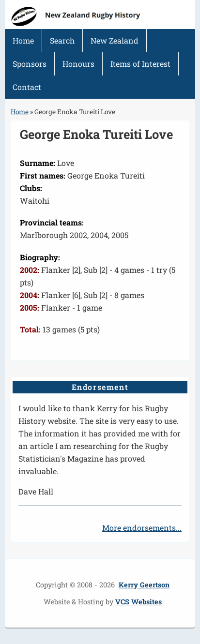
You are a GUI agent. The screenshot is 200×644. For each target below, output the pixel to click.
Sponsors (30, 64)
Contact (27, 87)
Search (62, 40)
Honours (78, 64)
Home (23, 40)
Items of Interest (140, 64)
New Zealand (115, 40)
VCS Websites (138, 602)
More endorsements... (142, 528)
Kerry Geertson (144, 585)
